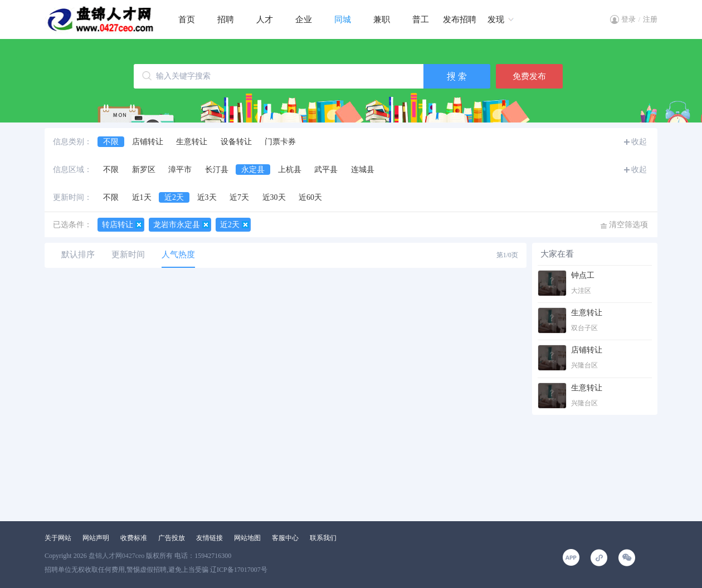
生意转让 (192, 142)
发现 (496, 19)
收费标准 (134, 538)
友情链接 (209, 538)
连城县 (363, 170)
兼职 (382, 19)
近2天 (174, 197)
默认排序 (78, 254)
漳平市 (180, 170)
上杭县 (290, 170)
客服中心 (285, 538)
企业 (304, 19)
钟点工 (583, 275)
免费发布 (529, 76)
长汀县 (217, 170)
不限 (111, 142)
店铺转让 (148, 142)
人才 (265, 19)
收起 (639, 142)
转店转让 (118, 225)
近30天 (274, 197)
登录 (628, 19)
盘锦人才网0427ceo (117, 556)
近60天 (310, 197)
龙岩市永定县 (177, 225)
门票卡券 (280, 142)
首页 (187, 19)
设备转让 (236, 142)
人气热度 (178, 254)
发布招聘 (460, 19)
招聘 (226, 19)
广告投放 (172, 538)
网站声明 (96, 538)
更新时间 (128, 254)
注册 (650, 19)
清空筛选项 (628, 225)
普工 (421, 19)
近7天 (239, 197)
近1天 (142, 197)
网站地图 (247, 538)
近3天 (207, 197)
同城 (343, 19)
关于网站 (58, 538)
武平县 (326, 170)
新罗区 (144, 170)
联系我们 (323, 538)
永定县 (253, 170)
